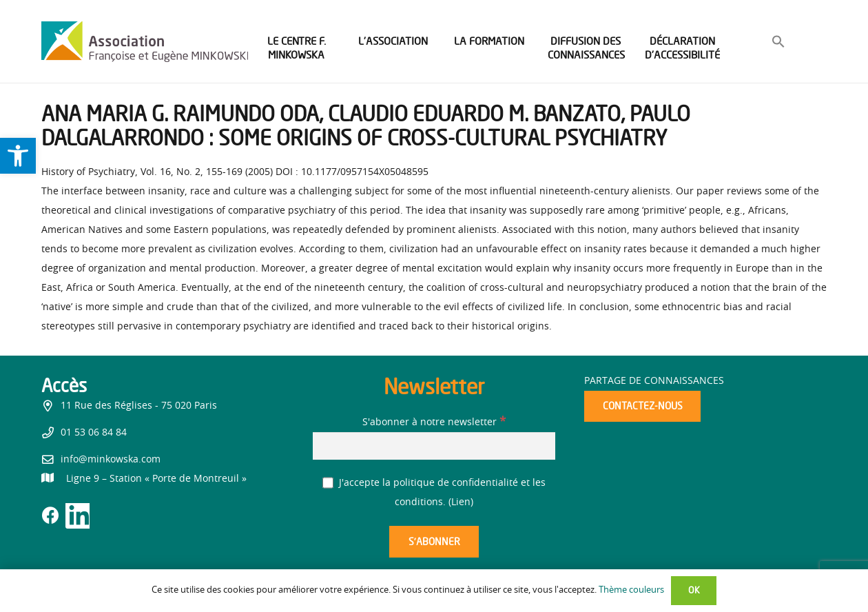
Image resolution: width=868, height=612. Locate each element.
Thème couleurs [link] (631, 590)
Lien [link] (461, 502)
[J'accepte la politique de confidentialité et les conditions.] (328, 483)
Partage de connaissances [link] (654, 381)
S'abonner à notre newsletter (434, 422)
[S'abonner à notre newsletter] (434, 446)
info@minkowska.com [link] (111, 460)
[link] (18, 156)
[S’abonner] (434, 542)
